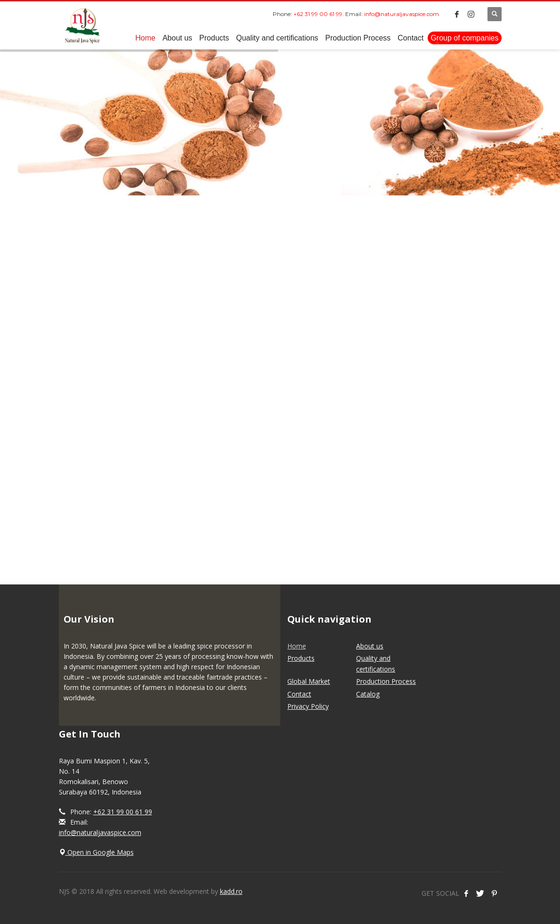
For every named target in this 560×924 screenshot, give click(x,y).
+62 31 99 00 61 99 (123, 812)
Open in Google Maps (96, 852)
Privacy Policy (308, 706)
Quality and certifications (376, 663)
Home (297, 646)
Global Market (309, 681)
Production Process (386, 681)
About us (370, 646)
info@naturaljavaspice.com (100, 832)
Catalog (368, 694)
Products (301, 658)
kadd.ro (231, 891)
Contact (299, 694)
